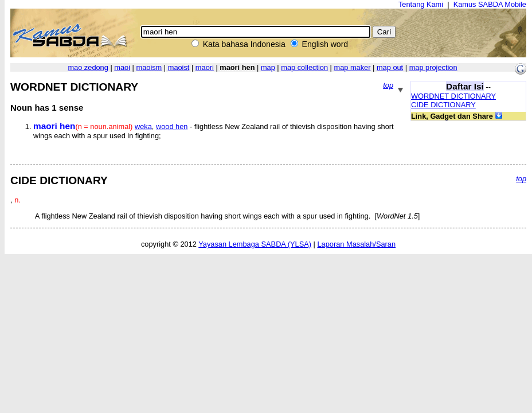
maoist (179, 67)
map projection (433, 67)
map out (390, 67)
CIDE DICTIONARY (443, 105)
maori (205, 67)
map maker (352, 67)
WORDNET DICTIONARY (453, 96)
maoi (122, 67)
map (268, 67)
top (388, 85)
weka (143, 126)
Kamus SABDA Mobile (490, 4)
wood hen (172, 126)
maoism (149, 67)
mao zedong (88, 67)
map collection (304, 67)
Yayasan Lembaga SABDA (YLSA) (255, 244)
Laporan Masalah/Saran (356, 244)
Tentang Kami (421, 4)
